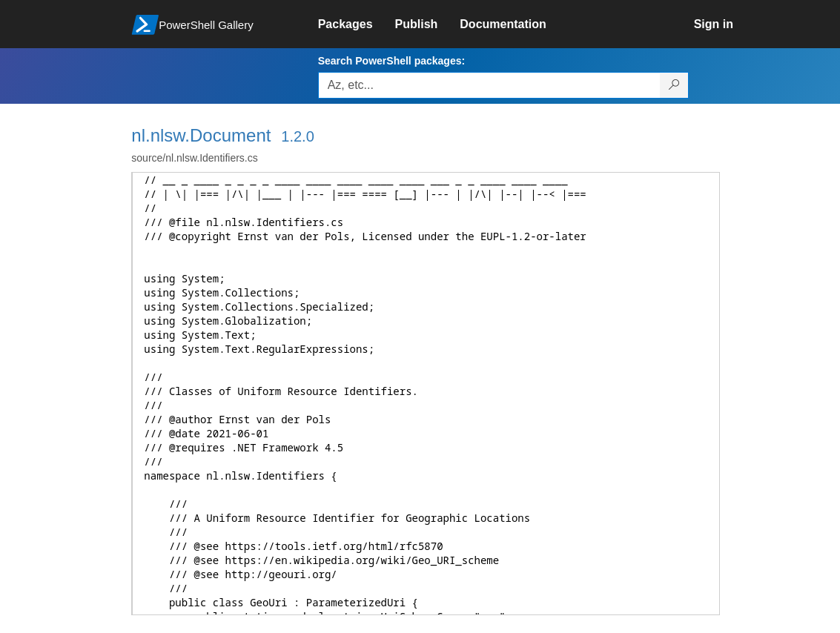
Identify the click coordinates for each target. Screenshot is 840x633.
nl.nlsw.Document (201, 135)
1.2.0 (297, 136)
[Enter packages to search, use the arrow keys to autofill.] (489, 85)
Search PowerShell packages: (391, 61)
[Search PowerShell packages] (674, 85)
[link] (357, 24)
